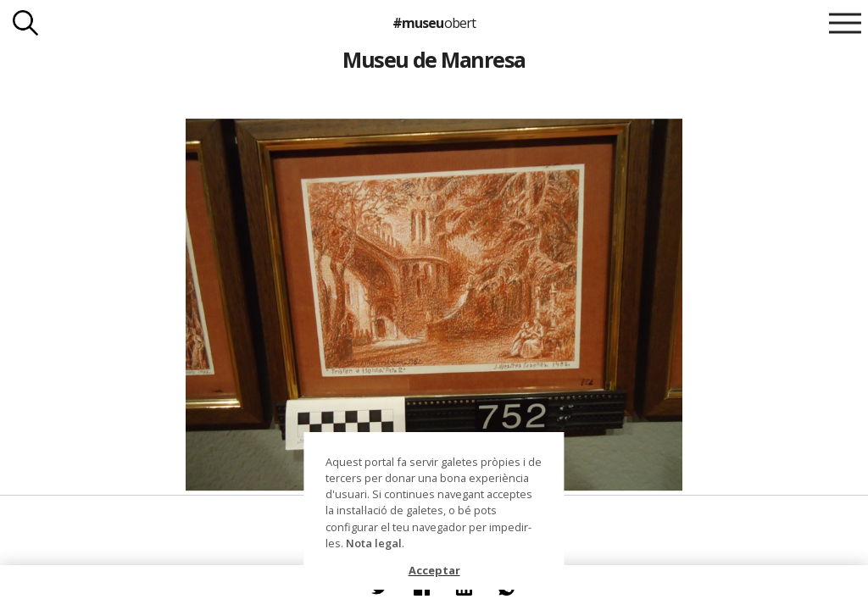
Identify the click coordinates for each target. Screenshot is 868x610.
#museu (434, 23)
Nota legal (374, 543)
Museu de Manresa (434, 59)
